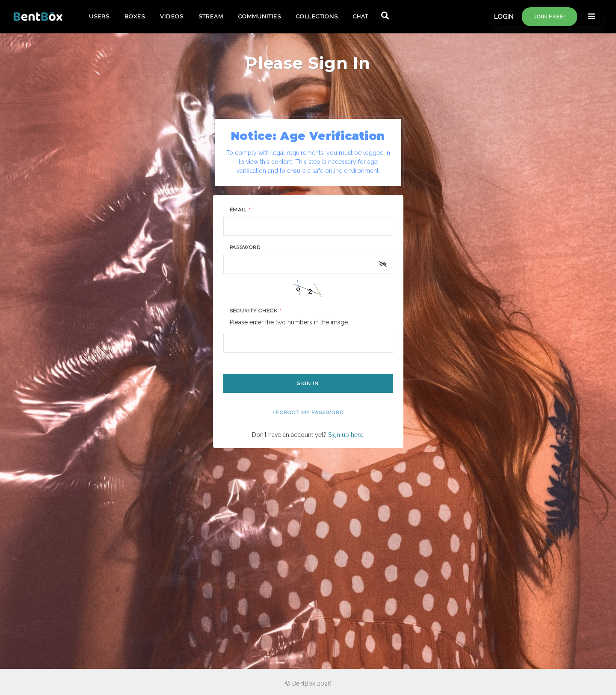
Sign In (308, 383)
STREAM (211, 16)
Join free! (549, 17)
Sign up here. (346, 435)
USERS (99, 16)
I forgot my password (308, 413)
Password (245, 247)
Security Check (256, 311)
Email (240, 210)
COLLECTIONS (317, 16)
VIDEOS (172, 16)
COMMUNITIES (260, 16)
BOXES (135, 16)
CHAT (361, 16)
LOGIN (504, 17)
